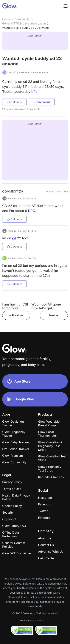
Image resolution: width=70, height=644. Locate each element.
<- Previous (16, 315)
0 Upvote (14, 102)
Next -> (54, 315)
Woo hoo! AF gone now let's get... (46, 306)
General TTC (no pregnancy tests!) (25, 23)
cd (14, 238)
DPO (32, 211)
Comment (42, 102)
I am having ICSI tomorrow (15, 306)
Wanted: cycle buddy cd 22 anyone (25, 28)
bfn (34, 92)
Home (6, 19)
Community (22, 19)
